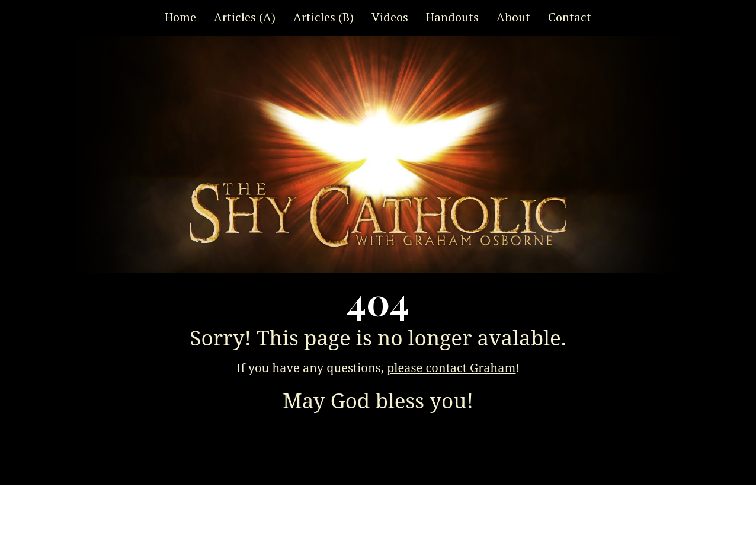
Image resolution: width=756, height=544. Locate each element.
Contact (570, 17)
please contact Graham (451, 368)
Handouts (452, 17)
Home (180, 17)
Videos (390, 17)
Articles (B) (323, 17)
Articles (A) (245, 17)
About (513, 17)
